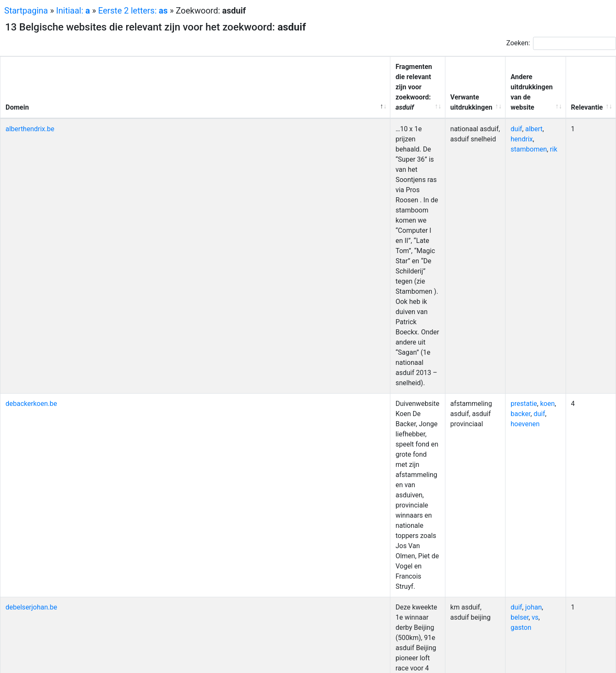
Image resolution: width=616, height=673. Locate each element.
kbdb (540, 345)
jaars (494, 232)
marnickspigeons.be (36, 468)
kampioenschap (510, 427)
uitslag (511, 222)
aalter (533, 478)
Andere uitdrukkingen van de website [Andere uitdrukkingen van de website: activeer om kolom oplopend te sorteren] (519, 72)
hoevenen (516, 160)
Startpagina (26, 11)
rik (529, 109)
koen (523, 150)
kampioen (501, 273)
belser (530, 191)
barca (513, 519)
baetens (499, 611)
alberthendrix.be (30, 98)
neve (521, 468)
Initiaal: (73, 11)
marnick (499, 468)
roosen (497, 560)
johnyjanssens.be (32, 386)
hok (525, 437)
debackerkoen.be (31, 150)
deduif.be (20, 222)
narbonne (539, 560)
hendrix (533, 98)
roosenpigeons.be (32, 560)
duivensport (504, 478)
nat (506, 304)
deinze (496, 314)
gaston (497, 201)
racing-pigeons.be (32, 509)
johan (510, 191)
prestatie (500, 150)
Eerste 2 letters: (133, 11)
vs (545, 191)
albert (510, 98)
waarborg (501, 263)
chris (527, 355)
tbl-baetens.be (27, 601)
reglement (540, 222)
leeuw (495, 417)
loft (547, 601)
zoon (494, 519)
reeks (515, 417)
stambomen (505, 109)
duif (492, 98)
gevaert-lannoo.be (33, 304)
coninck (536, 519)
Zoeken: (561, 43)
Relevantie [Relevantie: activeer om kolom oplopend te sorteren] (587, 77)
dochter (531, 509)
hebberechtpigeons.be (39, 345)
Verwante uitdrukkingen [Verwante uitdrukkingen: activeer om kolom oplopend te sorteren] (420, 77)
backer (544, 150)
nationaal (500, 345)
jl (537, 601)
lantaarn (532, 273)
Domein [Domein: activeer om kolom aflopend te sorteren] (17, 77)
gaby (547, 304)
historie (498, 570)
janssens (519, 386)
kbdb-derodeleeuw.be (37, 417)
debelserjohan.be (31, 191)
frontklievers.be (29, 263)
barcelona (501, 509)
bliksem (526, 304)
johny (494, 386)
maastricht (521, 232)
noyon (527, 263)
